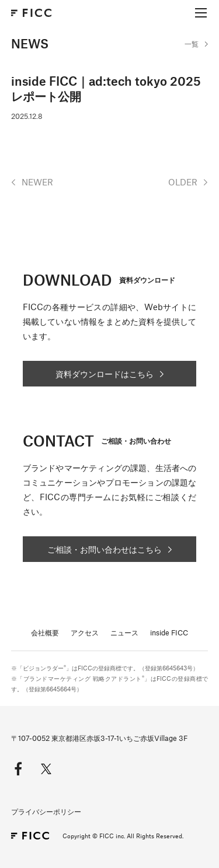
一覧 (192, 44)
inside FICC (169, 632)
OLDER (183, 182)
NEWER (37, 182)
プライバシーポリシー (46, 811)
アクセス (85, 632)
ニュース (124, 632)
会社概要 (45, 632)
